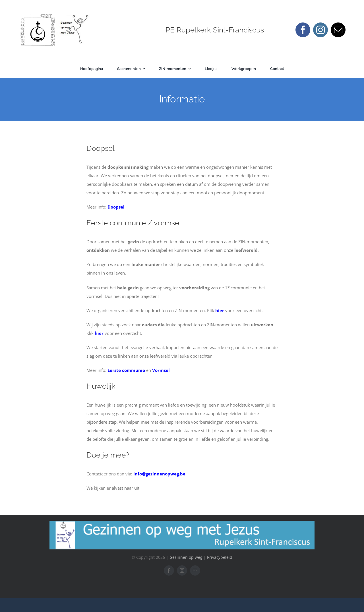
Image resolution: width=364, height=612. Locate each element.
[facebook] (303, 30)
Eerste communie (126, 370)
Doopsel (116, 207)
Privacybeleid (220, 557)
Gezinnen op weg (186, 557)
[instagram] (320, 30)
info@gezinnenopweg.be (159, 474)
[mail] (338, 30)
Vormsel (161, 370)
